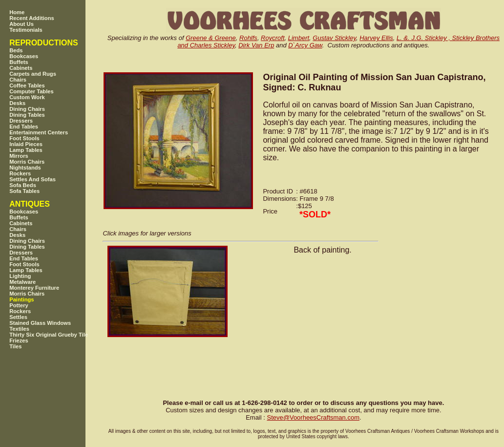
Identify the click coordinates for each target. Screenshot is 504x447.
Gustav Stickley (334, 38)
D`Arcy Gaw (305, 45)
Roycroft (273, 38)
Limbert (299, 38)
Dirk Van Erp (256, 45)
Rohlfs (248, 38)
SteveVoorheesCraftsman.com (313, 417)
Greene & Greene (211, 38)
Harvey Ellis (376, 38)
